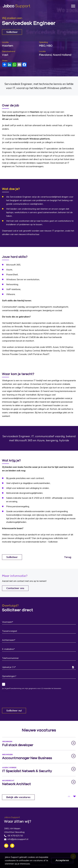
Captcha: (6, 691)
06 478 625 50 (15, 836)
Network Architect (17, 784)
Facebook (12, 846)
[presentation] (23, 698)
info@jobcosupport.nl (18, 839)
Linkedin (6, 846)
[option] (39, 744)
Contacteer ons (15, 588)
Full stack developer (18, 745)
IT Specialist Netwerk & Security (27, 771)
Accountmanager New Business (27, 758)
